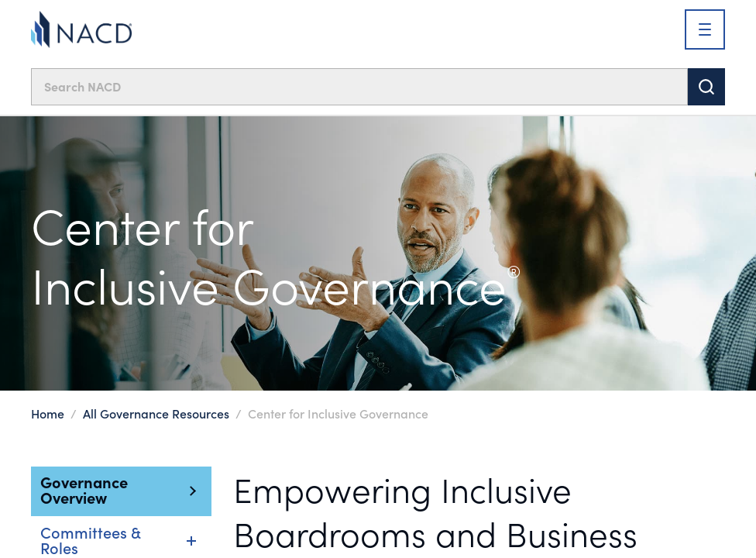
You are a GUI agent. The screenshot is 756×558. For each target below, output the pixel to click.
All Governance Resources (156, 413)
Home (48, 413)
